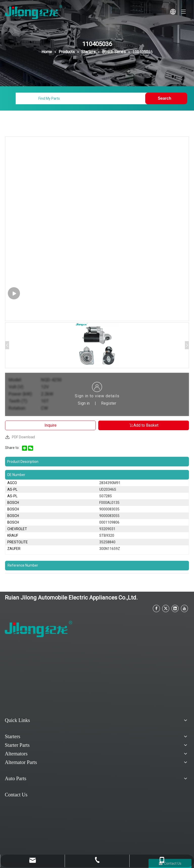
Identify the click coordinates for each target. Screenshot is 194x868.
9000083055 (109, 516)
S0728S (106, 496)
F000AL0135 (109, 503)
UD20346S (108, 489)
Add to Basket (144, 425)
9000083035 (109, 509)
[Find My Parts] (81, 98)
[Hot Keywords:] (166, 98)
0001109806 (109, 522)
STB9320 (107, 535)
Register (109, 403)
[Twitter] (166, 608)
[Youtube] (184, 608)
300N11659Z (110, 549)
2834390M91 (110, 483)
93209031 (107, 529)
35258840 (107, 542)
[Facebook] (156, 608)
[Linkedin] (175, 608)
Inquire (51, 425)
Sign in (84, 403)
